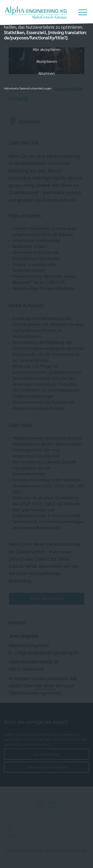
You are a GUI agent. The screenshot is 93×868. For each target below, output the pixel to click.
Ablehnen (46, 73)
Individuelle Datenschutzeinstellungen (28, 88)
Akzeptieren (46, 61)
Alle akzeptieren (47, 49)
